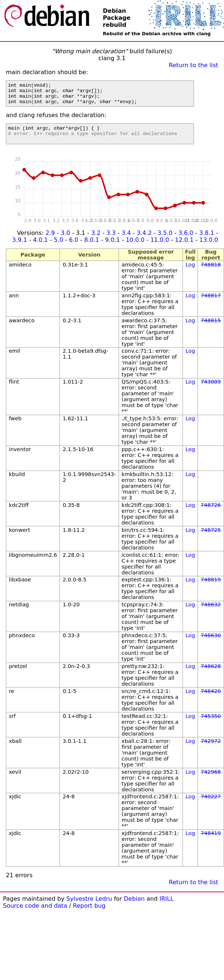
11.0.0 (160, 248)
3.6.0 (186, 241)
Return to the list (194, 65)
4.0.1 (41, 248)
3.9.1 (20, 248)
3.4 (126, 241)
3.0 (65, 241)
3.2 (96, 241)
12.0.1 (184, 248)
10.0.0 (135, 248)
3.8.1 (207, 241)
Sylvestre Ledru (89, 906)
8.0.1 (92, 248)
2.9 (50, 241)
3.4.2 (144, 241)
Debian (134, 906)
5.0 (58, 248)
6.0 (74, 248)
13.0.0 (209, 248)
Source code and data (35, 913)
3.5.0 (165, 241)
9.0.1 (113, 248)
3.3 (111, 241)
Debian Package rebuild (117, 18)
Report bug (89, 913)
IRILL (166, 906)
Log (190, 272)
